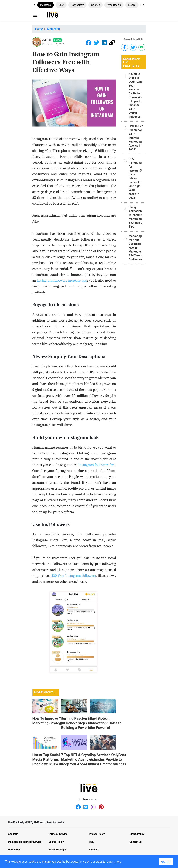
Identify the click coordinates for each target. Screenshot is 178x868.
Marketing (45, 5)
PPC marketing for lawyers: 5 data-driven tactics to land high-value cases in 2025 (135, 178)
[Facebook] (77, 806)
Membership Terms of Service (25, 842)
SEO (61, 5)
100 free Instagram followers (74, 576)
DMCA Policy (137, 834)
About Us (13, 834)
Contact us (135, 842)
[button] (143, 5)
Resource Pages (58, 850)
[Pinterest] (101, 806)
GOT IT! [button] (166, 862)
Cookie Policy (56, 842)
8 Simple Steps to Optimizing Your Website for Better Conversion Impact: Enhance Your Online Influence (135, 95)
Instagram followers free (97, 465)
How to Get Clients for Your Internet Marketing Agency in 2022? (136, 138)
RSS (91, 842)
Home (39, 29)
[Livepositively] (39, 15)
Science (95, 5)
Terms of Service (58, 834)
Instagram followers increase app (62, 280)
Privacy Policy (97, 834)
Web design (114, 5)
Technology (77, 5)
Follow (58, 40)
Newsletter (14, 850)
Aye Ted (47, 40)
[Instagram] (93, 806)
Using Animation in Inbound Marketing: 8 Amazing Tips (135, 217)
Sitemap (94, 850)
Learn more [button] (114, 862)
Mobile (132, 5)
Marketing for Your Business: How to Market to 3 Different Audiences (135, 248)
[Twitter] (85, 806)
